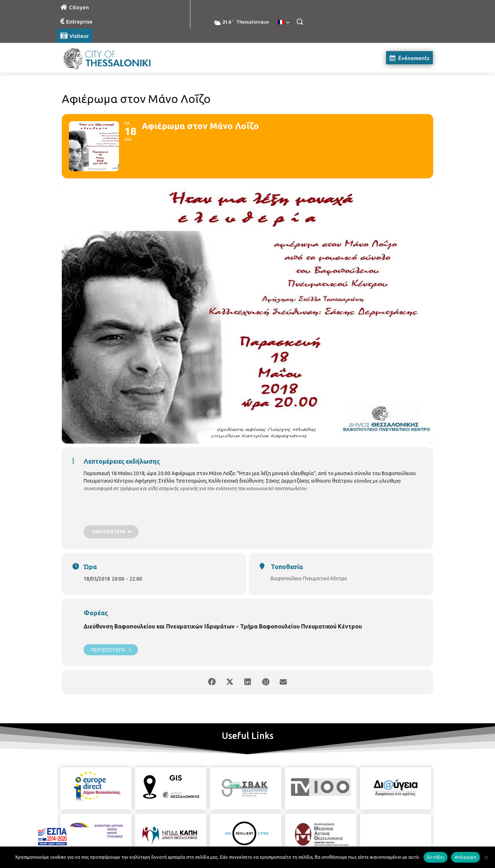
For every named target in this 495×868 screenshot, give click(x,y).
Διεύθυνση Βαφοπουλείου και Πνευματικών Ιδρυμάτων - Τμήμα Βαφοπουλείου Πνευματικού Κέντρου (223, 626)
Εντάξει (436, 857)
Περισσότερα (111, 650)
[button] (300, 21)
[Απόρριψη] (486, 857)
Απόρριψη (466, 857)
